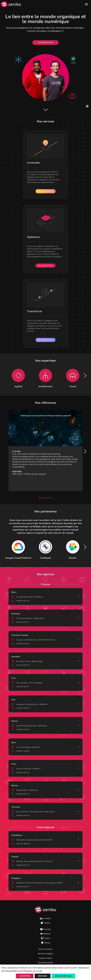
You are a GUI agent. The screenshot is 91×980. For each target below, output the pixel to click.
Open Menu (86, 4)
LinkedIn (45, 918)
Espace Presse (46, 958)
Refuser (43, 976)
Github (46, 943)
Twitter (45, 923)
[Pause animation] (87, 106)
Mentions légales (45, 954)
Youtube (45, 929)
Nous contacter (45, 949)
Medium (46, 934)
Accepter (25, 976)
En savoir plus (63, 976)
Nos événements (45, 963)
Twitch (45, 938)
